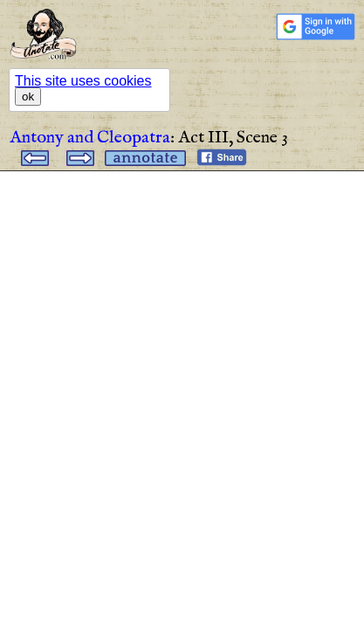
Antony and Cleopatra (90, 138)
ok (28, 97)
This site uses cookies (83, 81)
